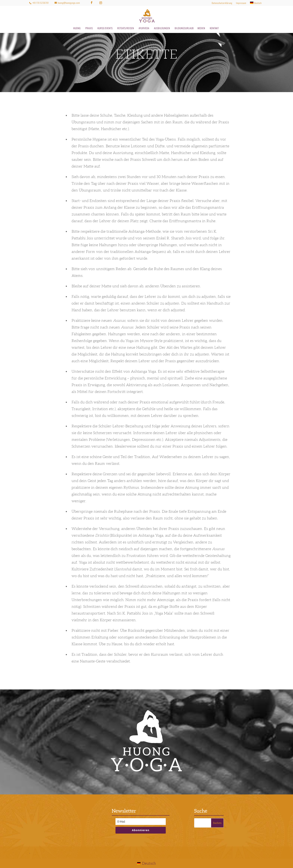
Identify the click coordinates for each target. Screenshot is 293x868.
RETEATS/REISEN (126, 28)
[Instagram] (101, 3)
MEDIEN (201, 28)
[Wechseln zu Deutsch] (146, 863)
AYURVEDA (144, 28)
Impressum (241, 3)
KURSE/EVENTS (105, 28)
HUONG (77, 28)
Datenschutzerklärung (222, 3)
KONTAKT (214, 28)
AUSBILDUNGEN (162, 28)
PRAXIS (89, 28)
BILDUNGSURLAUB (184, 28)
